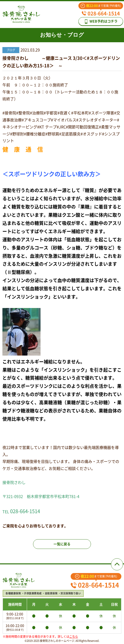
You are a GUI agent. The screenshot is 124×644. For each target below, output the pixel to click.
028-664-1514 (101, 14)
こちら (74, 637)
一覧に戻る (62, 544)
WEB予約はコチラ (101, 21)
